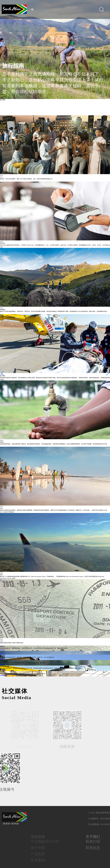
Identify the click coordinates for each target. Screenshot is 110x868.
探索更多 (3, 650)
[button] (0, 182)
